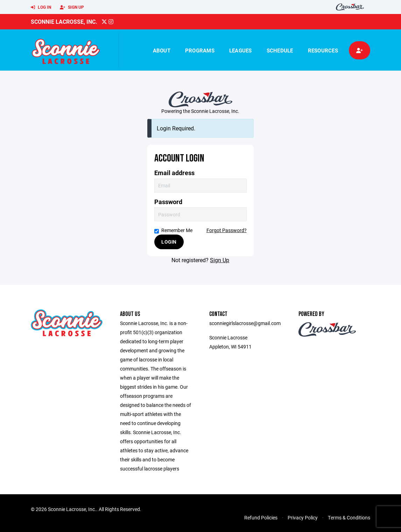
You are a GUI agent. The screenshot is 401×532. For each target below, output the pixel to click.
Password (168, 202)
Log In (41, 7)
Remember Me (173, 230)
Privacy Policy (303, 517)
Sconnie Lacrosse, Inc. (64, 21)
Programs (200, 50)
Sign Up (72, 7)
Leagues (241, 50)
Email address (174, 173)
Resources (323, 50)
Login (169, 242)
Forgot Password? (227, 230)
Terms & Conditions (349, 517)
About (162, 50)
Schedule (280, 50)
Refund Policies (261, 517)
